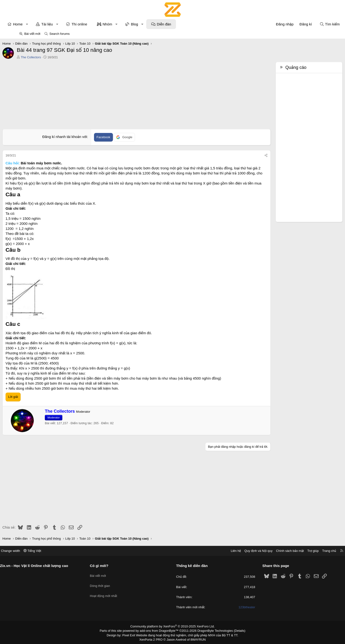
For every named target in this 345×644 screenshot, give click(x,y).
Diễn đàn (181, 24)
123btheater (237, 607)
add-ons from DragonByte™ (160, 630)
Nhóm (124, 24)
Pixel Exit (132, 634)
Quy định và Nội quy (238, 551)
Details (234, 630)
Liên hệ (216, 551)
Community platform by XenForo (172, 626)
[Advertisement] (137, 95)
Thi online (96, 24)
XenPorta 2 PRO (153, 638)
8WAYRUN (196, 638)
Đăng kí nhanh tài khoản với (70, 137)
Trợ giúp (293, 551)
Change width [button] (31, 551)
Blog (151, 24)
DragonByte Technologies (212, 630)
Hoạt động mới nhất (114, 591)
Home (35, 24)
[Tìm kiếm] (313, 24)
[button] (44, 24)
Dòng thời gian (110, 583)
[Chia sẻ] (249, 155)
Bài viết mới (32, 34)
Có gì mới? (109, 566)
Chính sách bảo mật (270, 551)
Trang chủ (309, 551)
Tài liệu (64, 24)
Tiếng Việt (53, 551)
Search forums (60, 34)
